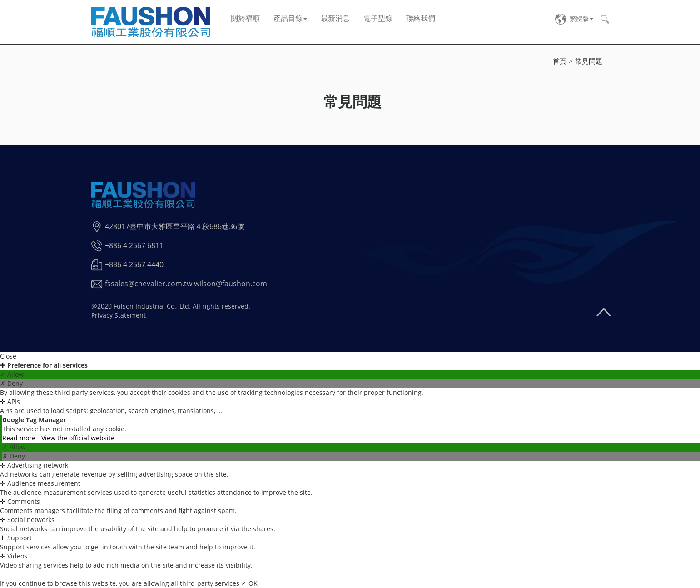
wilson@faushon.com (231, 284)
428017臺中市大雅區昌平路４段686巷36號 (175, 226)
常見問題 (589, 61)
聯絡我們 (421, 18)
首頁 (560, 61)
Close (8, 356)
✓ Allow (12, 374)
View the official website (78, 438)
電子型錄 (378, 18)
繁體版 (579, 18)
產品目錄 (290, 18)
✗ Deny (11, 383)
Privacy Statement (119, 315)
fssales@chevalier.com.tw (149, 284)
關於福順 (245, 18)
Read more (20, 438)
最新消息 (335, 18)
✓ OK (249, 583)
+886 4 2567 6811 (134, 245)
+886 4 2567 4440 (134, 264)
